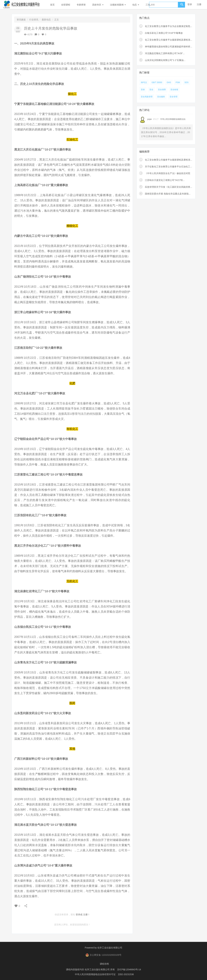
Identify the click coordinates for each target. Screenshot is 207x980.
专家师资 (81, 5)
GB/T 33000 (157, 82)
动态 (136, 5)
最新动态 (46, 20)
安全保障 (162, 90)
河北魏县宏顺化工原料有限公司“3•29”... (165, 53)
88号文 (144, 82)
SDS (187, 82)
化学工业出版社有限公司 (110, 948)
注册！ (87, 915)
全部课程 (66, 5)
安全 (151, 90)
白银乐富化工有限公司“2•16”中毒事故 (164, 33)
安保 (143, 90)
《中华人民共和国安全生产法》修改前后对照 (168, 173)
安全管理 (174, 97)
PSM (178, 82)
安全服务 (161, 97)
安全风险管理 (147, 97)
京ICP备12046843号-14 (129, 969)
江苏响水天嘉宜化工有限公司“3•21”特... (165, 180)
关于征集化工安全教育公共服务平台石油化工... (169, 167)
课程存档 (104, 964)
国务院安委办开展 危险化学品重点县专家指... (168, 194)
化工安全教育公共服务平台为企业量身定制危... (169, 26)
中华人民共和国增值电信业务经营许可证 (95, 974)
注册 (199, 4)
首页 (52, 5)
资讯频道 (21, 20)
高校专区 (98, 5)
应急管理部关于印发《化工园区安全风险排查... (169, 187)
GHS (169, 82)
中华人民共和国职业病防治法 (173, 119)
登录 (190, 4)
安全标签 (174, 90)
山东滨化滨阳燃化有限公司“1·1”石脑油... (165, 60)
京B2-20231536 (126, 974)
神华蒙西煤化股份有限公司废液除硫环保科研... (169, 47)
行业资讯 (34, 20)
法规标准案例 (118, 5)
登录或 (79, 915)
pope (150, 119)
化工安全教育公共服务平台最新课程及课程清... (169, 40)
